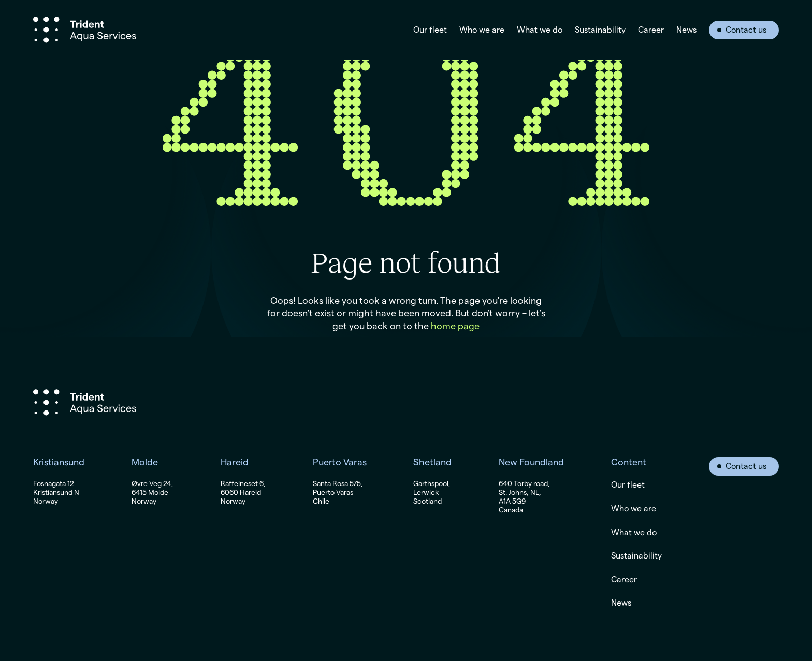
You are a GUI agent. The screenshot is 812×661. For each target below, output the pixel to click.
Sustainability (600, 30)
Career (651, 30)
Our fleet (430, 30)
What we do (540, 30)
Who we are (482, 30)
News (686, 30)
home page (455, 326)
